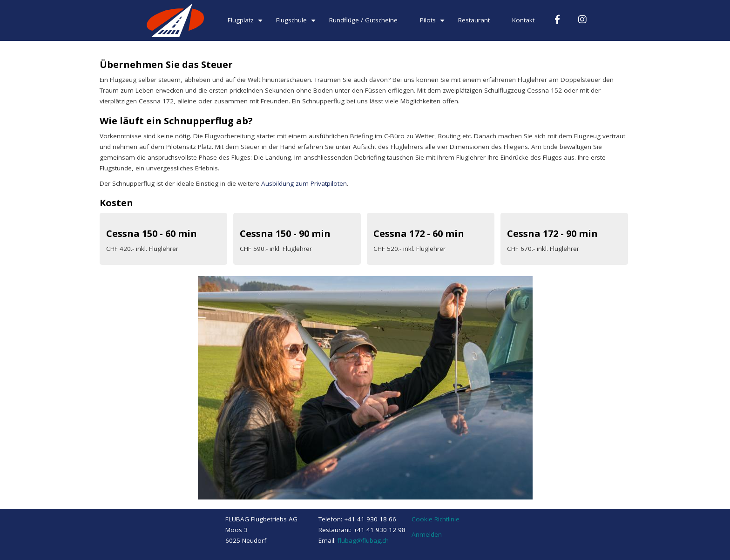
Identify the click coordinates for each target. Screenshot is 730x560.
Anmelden (427, 534)
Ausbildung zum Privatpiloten (304, 183)
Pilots (433, 24)
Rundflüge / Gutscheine (363, 20)
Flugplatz (246, 24)
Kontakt (523, 20)
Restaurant (474, 20)
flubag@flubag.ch (363, 540)
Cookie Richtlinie (436, 519)
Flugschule (297, 24)
